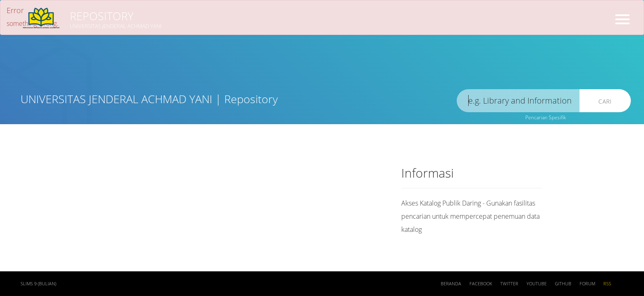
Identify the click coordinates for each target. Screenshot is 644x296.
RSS (607, 284)
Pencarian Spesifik (546, 117)
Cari (605, 101)
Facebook (481, 284)
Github (563, 284)
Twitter (509, 284)
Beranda (451, 284)
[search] (518, 101)
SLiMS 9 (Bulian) (38, 284)
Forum (587, 284)
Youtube (537, 284)
